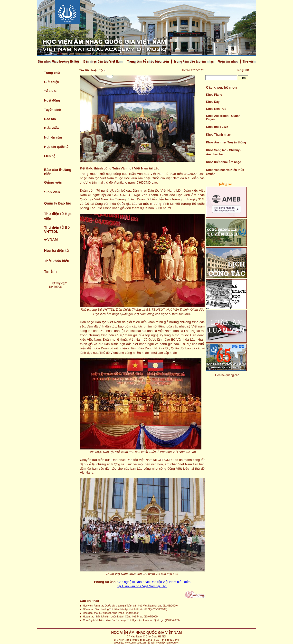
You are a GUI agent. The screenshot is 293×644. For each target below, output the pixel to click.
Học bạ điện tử (57, 251)
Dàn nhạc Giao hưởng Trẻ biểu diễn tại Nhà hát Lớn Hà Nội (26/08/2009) (125, 609)
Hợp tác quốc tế (56, 147)
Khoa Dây (213, 102)
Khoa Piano (214, 95)
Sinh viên (52, 192)
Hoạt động (52, 100)
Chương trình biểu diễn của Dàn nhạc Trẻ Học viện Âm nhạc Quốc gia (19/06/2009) (131, 620)
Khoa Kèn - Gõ (216, 109)
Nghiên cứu (53, 137)
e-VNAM (51, 239)
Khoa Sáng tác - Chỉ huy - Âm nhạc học (224, 152)
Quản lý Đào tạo (58, 203)
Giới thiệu (52, 82)
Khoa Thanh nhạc (218, 135)
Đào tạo (50, 119)
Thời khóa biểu (57, 261)
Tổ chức (50, 91)
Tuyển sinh (53, 110)
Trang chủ (52, 73)
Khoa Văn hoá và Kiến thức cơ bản (225, 172)
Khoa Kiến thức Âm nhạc (223, 162)
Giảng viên (53, 182)
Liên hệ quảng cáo (227, 375)
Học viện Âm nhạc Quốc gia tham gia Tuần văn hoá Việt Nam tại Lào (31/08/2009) (130, 606)
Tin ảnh (50, 271)
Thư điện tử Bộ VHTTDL (57, 229)
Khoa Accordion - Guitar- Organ (223, 118)
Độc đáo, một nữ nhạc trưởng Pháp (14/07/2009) (111, 613)
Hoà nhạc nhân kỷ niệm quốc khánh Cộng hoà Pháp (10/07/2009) (121, 616)
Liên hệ (50, 156)
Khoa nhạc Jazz (217, 127)
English (243, 70)
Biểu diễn (52, 128)
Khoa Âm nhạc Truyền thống (226, 142)
